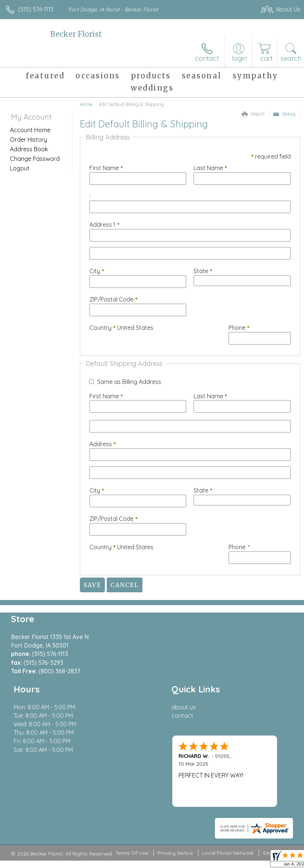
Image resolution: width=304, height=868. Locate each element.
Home (86, 104)
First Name (106, 168)
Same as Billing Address (129, 382)
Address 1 (105, 225)
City (97, 271)
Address (103, 444)
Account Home (30, 130)
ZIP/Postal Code (114, 299)
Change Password (35, 159)
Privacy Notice (175, 853)
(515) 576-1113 (36, 9)
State (203, 271)
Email (285, 114)
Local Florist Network (228, 853)
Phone (239, 328)
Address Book (29, 149)
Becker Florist (76, 34)
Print (254, 114)
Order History (29, 140)
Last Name (210, 168)
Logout (20, 168)
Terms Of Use (132, 853)
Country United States (121, 328)
